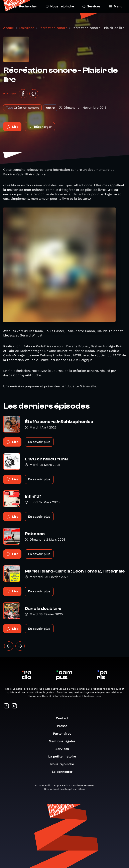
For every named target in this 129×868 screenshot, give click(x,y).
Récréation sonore (53, 28)
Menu (116, 6)
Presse (64, 726)
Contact (64, 718)
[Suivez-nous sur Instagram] (14, 706)
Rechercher (26, 6)
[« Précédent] (9, 646)
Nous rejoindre (60, 6)
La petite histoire (64, 756)
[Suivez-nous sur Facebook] (6, 706)
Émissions (27, 28)
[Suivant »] (20, 646)
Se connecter (64, 772)
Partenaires (64, 734)
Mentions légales (64, 741)
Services (91, 6)
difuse (81, 789)
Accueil (9, 28)
